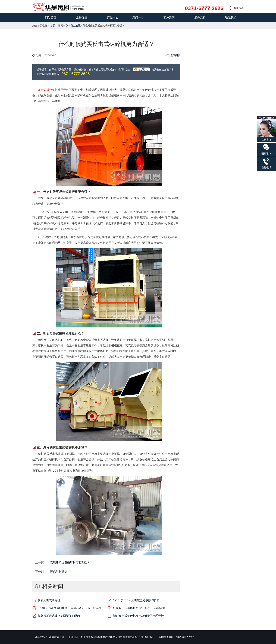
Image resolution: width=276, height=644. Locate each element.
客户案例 (169, 17)
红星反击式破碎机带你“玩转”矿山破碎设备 (139, 608)
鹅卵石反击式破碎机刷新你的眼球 (59, 616)
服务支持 (200, 17)
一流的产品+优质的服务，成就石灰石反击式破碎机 (69, 608)
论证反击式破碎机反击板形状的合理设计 (139, 616)
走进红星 (82, 17)
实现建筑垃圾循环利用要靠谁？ (70, 562)
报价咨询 (266, 149)
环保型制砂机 (59, 572)
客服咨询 (239, 8)
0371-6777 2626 (204, 8)
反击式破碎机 (46, 90)
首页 (53, 25)
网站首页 (51, 17)
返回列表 (175, 55)
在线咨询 (143, 69)
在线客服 (266, 128)
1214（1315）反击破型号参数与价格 (136, 600)
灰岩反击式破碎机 (49, 600)
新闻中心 (138, 17)
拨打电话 (266, 163)
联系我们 (231, 17)
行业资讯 (76, 25)
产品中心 (113, 17)
